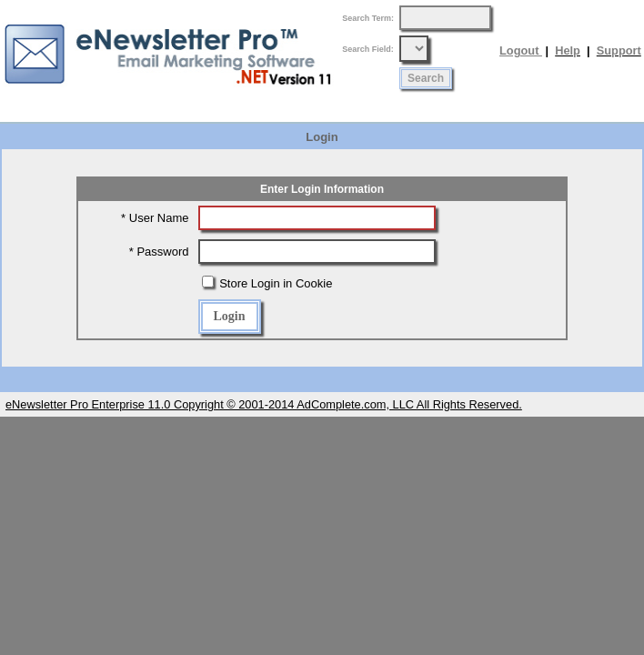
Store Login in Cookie (275, 283)
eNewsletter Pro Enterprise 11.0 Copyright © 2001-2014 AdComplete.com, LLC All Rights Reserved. (264, 404)
